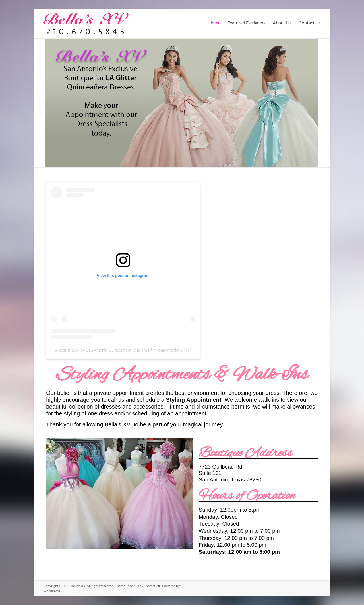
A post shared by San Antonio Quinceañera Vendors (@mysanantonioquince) (123, 350)
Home (214, 23)
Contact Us (310, 23)
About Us (282, 23)
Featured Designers (247, 23)
